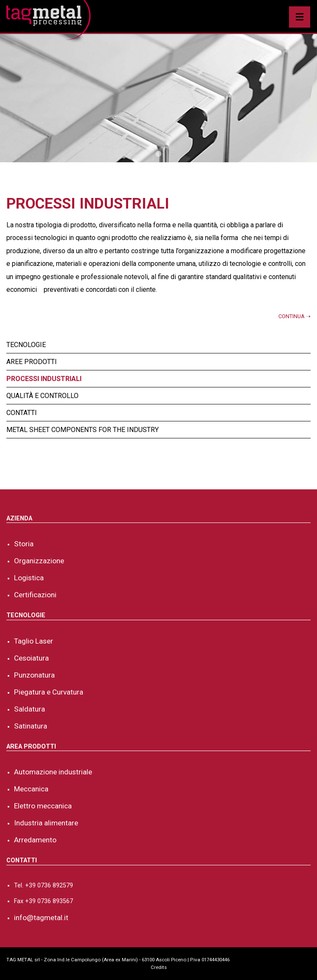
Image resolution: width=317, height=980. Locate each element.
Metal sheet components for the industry (83, 430)
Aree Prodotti (32, 362)
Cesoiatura (31, 658)
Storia (24, 544)
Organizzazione (39, 561)
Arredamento (35, 840)
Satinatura (31, 726)
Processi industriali (44, 379)
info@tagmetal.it (41, 918)
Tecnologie (26, 345)
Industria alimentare (46, 823)
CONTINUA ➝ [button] (295, 316)
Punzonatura (34, 675)
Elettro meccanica (43, 806)
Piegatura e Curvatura (49, 692)
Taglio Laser (34, 641)
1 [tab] (157, 152)
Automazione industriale (53, 772)
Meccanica (31, 789)
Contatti (22, 413)
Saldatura (29, 709)
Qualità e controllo (42, 396)
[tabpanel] (158, 98)
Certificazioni (35, 595)
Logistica (29, 578)
